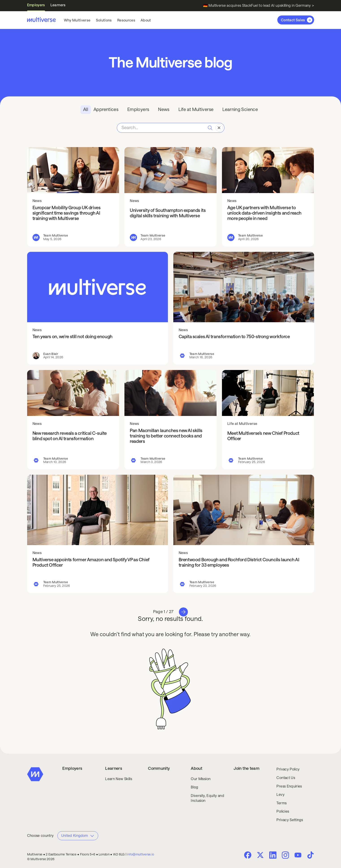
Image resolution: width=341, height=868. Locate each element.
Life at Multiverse (242, 424)
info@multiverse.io (140, 854)
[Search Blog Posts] (171, 128)
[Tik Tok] (311, 855)
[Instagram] (285, 855)
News (37, 201)
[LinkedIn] (273, 855)
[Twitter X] (260, 855)
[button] (77, 20)
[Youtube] (298, 855)
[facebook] (248, 855)
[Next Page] (183, 612)
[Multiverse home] (41, 20)
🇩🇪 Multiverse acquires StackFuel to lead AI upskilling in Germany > (259, 5)
